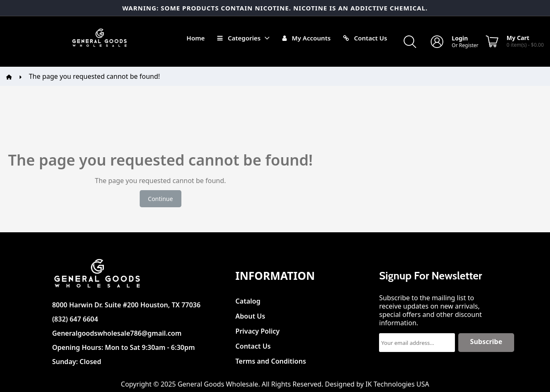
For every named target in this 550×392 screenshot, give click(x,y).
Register (469, 45)
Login (460, 38)
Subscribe (486, 342)
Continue (161, 199)
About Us (250, 314)
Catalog (248, 299)
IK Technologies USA (397, 384)
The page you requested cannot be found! (94, 76)
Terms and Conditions (271, 359)
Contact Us (253, 344)
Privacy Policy (258, 329)
